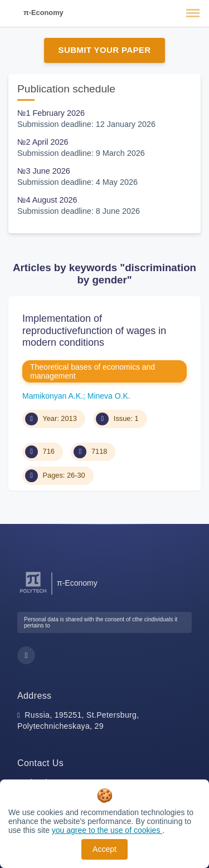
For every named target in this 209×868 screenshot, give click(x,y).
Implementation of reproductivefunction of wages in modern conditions (94, 330)
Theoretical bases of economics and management (93, 371)
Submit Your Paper (105, 50)
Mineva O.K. (109, 396)
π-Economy (43, 13)
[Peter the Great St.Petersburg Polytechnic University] (33, 593)
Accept (104, 849)
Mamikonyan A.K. (53, 396)
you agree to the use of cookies (107, 830)
